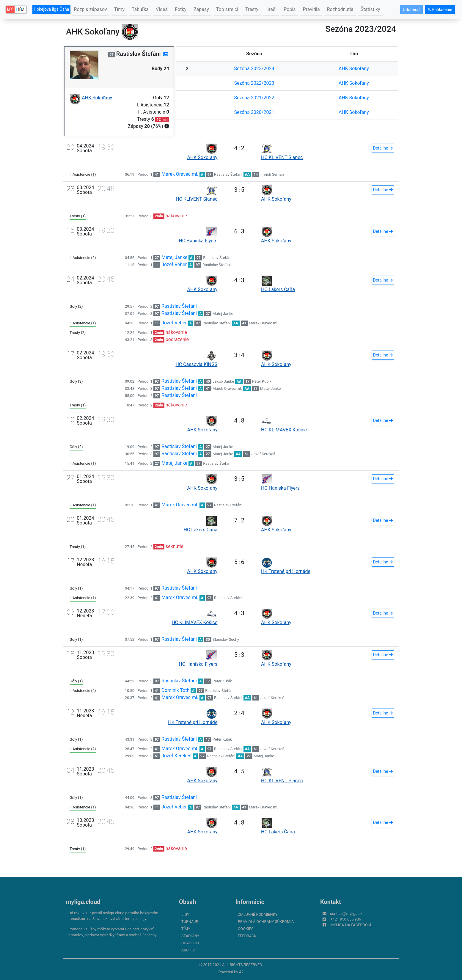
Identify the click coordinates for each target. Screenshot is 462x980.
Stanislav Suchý (226, 639)
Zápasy (201, 9)
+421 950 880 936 (346, 919)
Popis (290, 9)
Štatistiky (370, 9)
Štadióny (190, 936)
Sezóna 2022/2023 (254, 83)
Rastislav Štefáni (228, 174)
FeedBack (247, 936)
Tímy (119, 9)
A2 (241, 972)
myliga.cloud (83, 902)
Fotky (181, 9)
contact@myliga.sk (346, 914)
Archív (188, 950)
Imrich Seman (272, 174)
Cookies (246, 929)
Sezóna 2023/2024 (254, 69)
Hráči (271, 9)
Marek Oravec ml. (180, 174)
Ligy (185, 914)
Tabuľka (140, 9)
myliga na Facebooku (351, 925)
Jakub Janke (223, 381)
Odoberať (411, 10)
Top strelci (227, 9)
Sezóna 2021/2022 (254, 98)
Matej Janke (174, 257)
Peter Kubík (262, 381)
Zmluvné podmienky (258, 914)
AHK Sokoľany (354, 69)
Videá (162, 9)
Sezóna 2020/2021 (254, 112)
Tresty (252, 9)
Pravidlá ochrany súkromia (266, 922)
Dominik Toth (175, 690)
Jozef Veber (174, 264)
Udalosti (190, 943)
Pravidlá (311, 9)
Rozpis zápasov (91, 9)
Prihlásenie (440, 10)
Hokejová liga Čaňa (51, 9)
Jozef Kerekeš (263, 454)
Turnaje (190, 922)
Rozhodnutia (340, 9)
